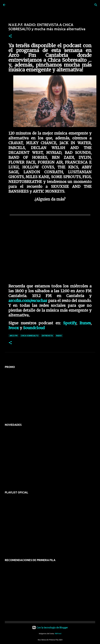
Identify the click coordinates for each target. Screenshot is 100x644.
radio (59, 336)
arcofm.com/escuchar (28, 301)
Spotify (70, 323)
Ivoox (14, 328)
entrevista (47, 336)
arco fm (14, 336)
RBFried (58, 634)
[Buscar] (96, 5)
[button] (10, 36)
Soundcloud (34, 328)
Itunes (85, 323)
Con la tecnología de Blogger (50, 628)
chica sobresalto (30, 336)
